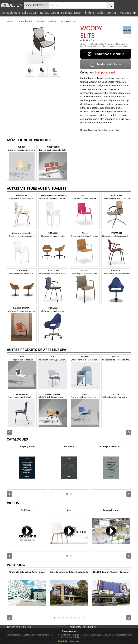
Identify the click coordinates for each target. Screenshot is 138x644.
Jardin (55, 13)
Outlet (101, 13)
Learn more (75, 641)
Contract (112, 13)
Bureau (45, 13)
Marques (125, 13)
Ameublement (11, 13)
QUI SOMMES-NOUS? (84, 627)
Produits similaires (106, 64)
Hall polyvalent (105, 72)
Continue (62, 641)
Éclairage (67, 13)
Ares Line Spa (89, 40)
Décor (78, 13)
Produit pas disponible (106, 54)
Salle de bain (30, 13)
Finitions (89, 13)
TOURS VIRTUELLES (19, 627)
